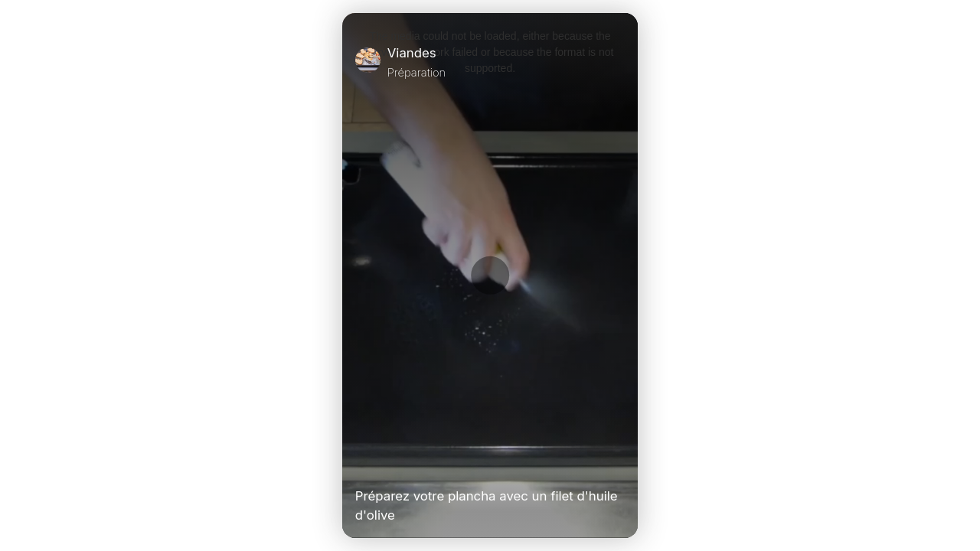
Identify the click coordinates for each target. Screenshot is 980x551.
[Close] (619, 62)
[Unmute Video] (619, 464)
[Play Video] (361, 464)
